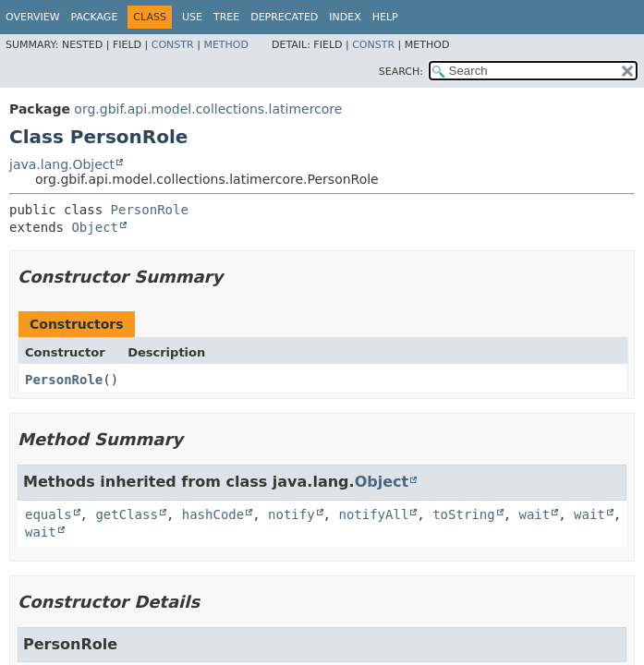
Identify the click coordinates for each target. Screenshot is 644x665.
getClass (126, 514)
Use (192, 17)
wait (534, 514)
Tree (226, 17)
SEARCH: (401, 72)
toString (463, 514)
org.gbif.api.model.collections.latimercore (208, 109)
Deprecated (284, 17)
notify (292, 514)
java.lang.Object (62, 164)
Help (385, 17)
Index (345, 17)
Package (95, 17)
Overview (33, 17)
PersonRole (150, 210)
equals (49, 514)
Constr (173, 45)
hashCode (213, 514)
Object (95, 227)
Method (226, 45)
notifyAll (373, 514)
